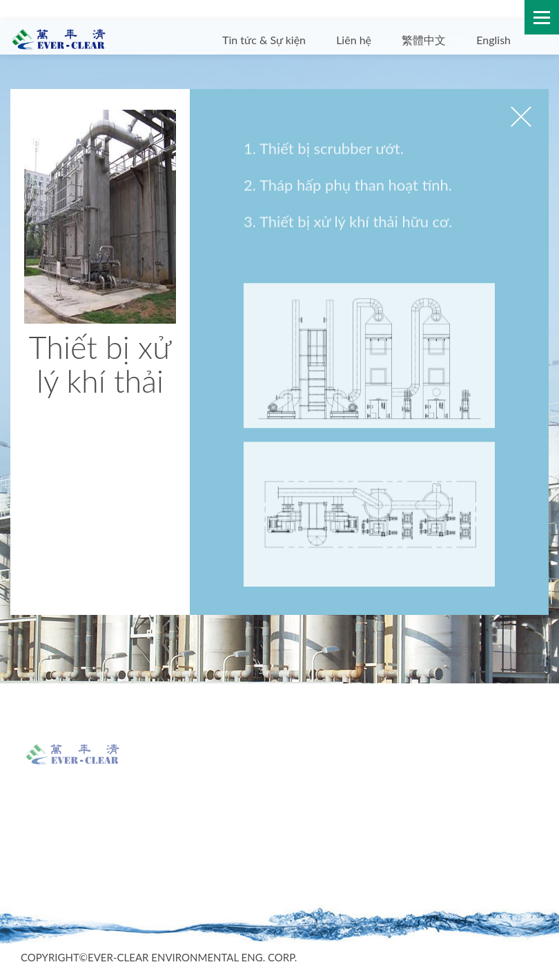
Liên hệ (354, 40)
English (493, 40)
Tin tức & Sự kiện (264, 40)
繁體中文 (424, 40)
